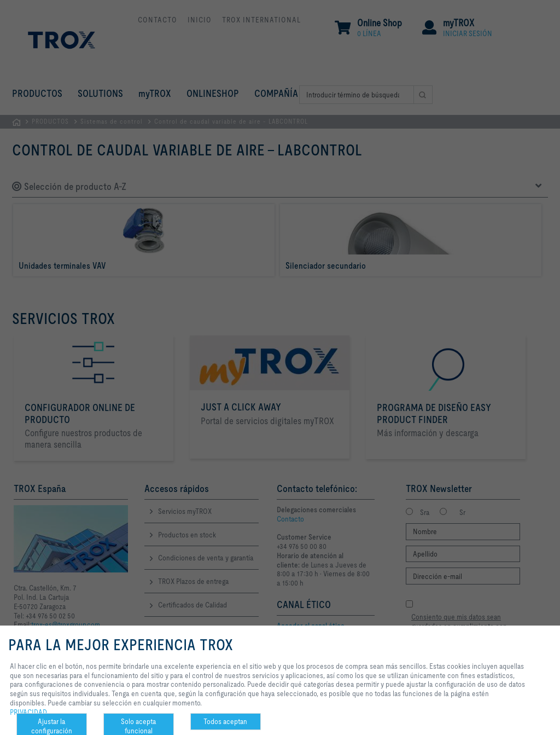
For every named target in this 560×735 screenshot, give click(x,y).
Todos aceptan (225, 721)
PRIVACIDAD (28, 712)
